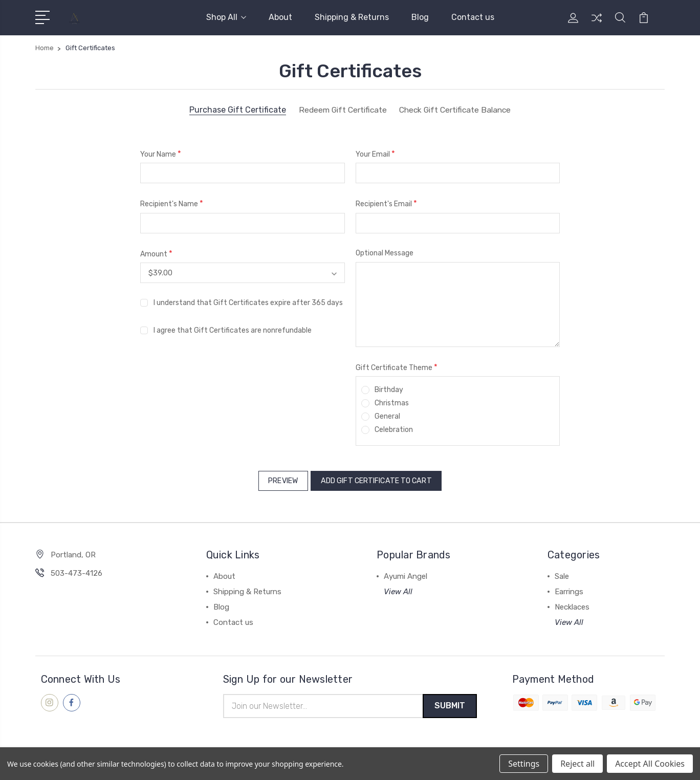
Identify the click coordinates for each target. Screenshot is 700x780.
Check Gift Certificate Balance (457, 110)
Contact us (473, 17)
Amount (156, 254)
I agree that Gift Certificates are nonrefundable (233, 330)
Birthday (389, 390)
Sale (562, 573)
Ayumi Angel (406, 573)
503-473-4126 (76, 570)
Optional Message (385, 253)
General (387, 416)
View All (398, 589)
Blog (420, 17)
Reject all (577, 764)
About (280, 17)
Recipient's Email (386, 203)
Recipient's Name (172, 203)
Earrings (569, 589)
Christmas (392, 403)
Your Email (375, 154)
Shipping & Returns (352, 17)
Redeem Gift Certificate (340, 110)
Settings (524, 764)
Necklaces (572, 604)
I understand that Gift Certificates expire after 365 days (248, 302)
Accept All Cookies (650, 764)
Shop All (226, 17)
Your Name (161, 154)
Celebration (394, 430)
